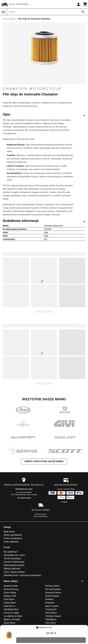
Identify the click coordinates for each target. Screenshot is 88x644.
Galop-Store (10, 603)
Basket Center (11, 586)
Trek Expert (51, 613)
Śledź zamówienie (13, 535)
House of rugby (11, 613)
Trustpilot (64, 502)
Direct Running (11, 589)
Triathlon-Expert (53, 616)
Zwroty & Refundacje (14, 562)
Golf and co (10, 606)
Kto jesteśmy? (11, 552)
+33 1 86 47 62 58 (24, 498)
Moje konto (9, 532)
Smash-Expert (52, 596)
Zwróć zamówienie (41, 516)
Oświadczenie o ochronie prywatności (23, 575)
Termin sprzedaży (13, 558)
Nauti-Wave (10, 623)
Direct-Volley (10, 593)
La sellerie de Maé (13, 616)
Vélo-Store (51, 623)
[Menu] (3, 12)
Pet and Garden (53, 589)
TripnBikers (51, 619)
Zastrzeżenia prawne (14, 565)
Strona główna (9, 19)
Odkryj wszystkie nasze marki (44, 461)
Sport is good (52, 606)
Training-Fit (51, 609)
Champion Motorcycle (32, 89)
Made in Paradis (12, 619)
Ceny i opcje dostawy (14, 572)
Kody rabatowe (11, 542)
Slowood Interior (53, 593)
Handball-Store (11, 609)
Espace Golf (10, 596)
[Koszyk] (85, 4)
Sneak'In (50, 599)
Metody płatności (12, 569)
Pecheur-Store (52, 586)
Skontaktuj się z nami (24, 489)
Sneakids (50, 603)
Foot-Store (9, 599)
